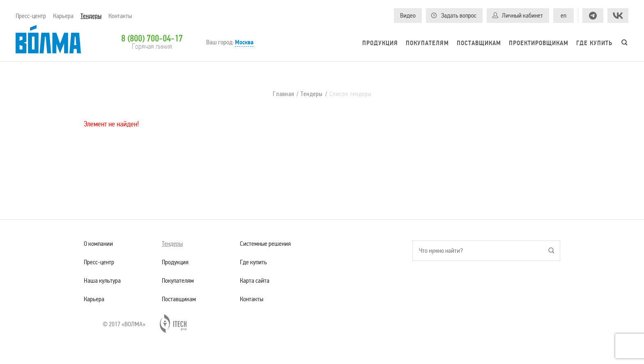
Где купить (594, 43)
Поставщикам (479, 43)
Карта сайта (255, 280)
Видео (408, 15)
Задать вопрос (459, 15)
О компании (98, 244)
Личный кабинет (522, 15)
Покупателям (427, 43)
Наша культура (102, 280)
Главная (283, 94)
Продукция (380, 43)
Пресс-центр (31, 16)
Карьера (63, 16)
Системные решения (265, 244)
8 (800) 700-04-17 (152, 38)
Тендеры (91, 16)
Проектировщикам (539, 43)
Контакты (120, 16)
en (563, 15)
